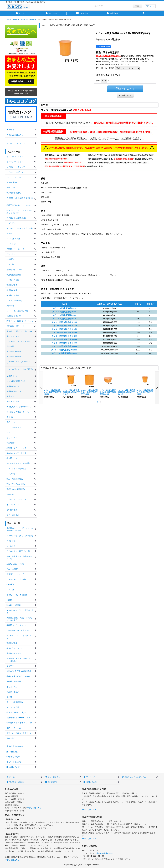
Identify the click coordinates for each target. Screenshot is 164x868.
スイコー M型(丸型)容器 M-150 (64, 329)
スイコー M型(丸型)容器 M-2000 (64, 353)
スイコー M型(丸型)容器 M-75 (64, 319)
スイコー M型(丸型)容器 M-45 (64, 312)
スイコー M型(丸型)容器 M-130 (64, 326)
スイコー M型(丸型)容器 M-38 (64, 308)
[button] (143, 14)
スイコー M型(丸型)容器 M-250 (64, 336)
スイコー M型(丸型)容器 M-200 (64, 333)
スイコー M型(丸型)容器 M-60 (64, 315)
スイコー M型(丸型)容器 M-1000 (64, 350)
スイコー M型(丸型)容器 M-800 (64, 346)
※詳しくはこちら (34, 808)
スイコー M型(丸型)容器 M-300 (64, 339)
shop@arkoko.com (104, 853)
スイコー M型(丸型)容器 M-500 (64, 343)
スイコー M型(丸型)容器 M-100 (64, 322)
